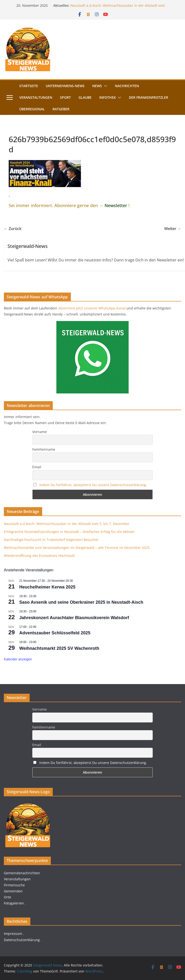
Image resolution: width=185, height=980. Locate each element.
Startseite (29, 86)
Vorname (40, 432)
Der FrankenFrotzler (149, 97)
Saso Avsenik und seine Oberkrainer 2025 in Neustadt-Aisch (81, 602)
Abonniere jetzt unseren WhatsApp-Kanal (92, 308)
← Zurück (13, 229)
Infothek (108, 97)
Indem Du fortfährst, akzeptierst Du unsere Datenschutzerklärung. (93, 485)
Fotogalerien (14, 903)
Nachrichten (127, 86)
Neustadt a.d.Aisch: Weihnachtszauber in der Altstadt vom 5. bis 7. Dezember (67, 524)
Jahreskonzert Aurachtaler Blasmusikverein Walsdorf (74, 618)
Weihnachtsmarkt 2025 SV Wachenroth (59, 648)
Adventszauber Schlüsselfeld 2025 (55, 633)
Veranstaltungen (36, 97)
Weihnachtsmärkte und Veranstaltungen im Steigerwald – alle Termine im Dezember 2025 (77, 548)
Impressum (13, 934)
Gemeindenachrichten (22, 873)
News (97, 86)
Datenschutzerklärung (22, 940)
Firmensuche (14, 885)
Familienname (44, 449)
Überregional (32, 109)
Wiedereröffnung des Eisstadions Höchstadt (39, 556)
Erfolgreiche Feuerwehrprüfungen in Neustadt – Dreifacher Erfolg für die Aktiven (69, 532)
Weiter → (173, 229)
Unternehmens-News (65, 86)
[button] (105, 86)
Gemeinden (13, 891)
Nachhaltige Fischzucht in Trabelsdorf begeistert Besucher (51, 540)
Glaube (85, 97)
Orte (7, 897)
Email (37, 467)
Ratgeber (61, 109)
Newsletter (116, 205)
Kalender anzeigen (18, 659)
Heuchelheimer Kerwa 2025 (47, 587)
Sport (65, 97)
